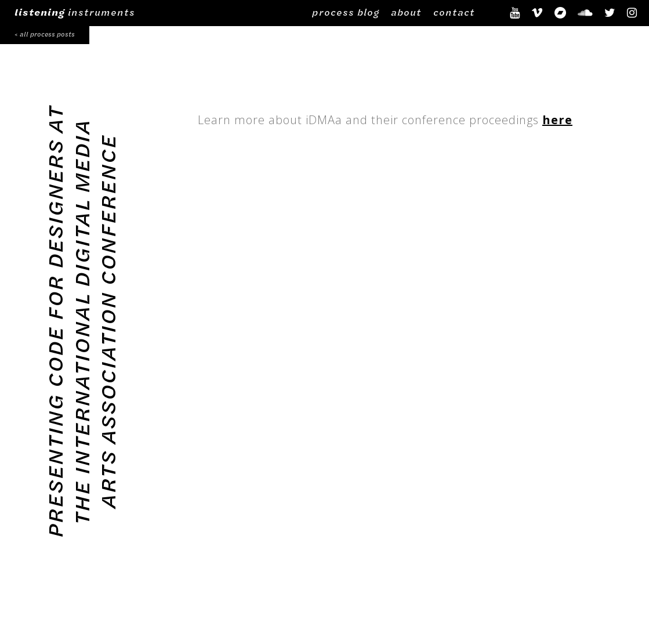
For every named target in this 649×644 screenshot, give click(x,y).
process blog (346, 12)
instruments (75, 12)
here (557, 120)
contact (454, 12)
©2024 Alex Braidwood (242, 599)
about (406, 12)
